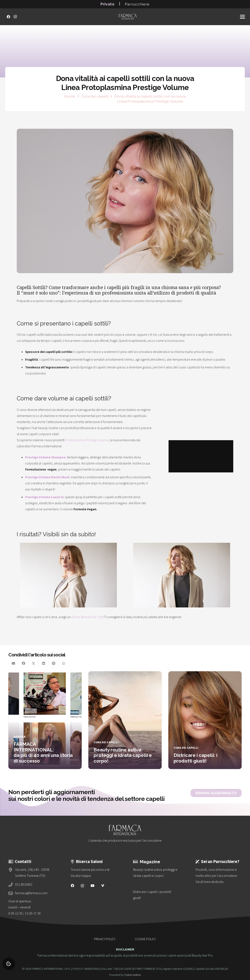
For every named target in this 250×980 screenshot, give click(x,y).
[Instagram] (15, 17)
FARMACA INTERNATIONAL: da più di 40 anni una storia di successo (43, 752)
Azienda (20, 736)
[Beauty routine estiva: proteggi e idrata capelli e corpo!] (156, 873)
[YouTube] (93, 886)
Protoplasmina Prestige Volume (87, 440)
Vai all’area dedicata (209, 882)
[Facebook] (8, 17)
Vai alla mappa (81, 876)
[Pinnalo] (54, 663)
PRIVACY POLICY (105, 939)
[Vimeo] (103, 886)
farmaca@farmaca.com (31, 893)
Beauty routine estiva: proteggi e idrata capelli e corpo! (123, 755)
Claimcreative (133, 975)
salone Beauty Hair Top (87, 617)
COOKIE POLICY (145, 939)
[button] (242, 17)
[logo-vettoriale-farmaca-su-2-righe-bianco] (128, 17)
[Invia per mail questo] (13, 663)
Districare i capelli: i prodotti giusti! (195, 758)
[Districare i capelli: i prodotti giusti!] (156, 895)
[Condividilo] (23, 663)
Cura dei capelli (106, 742)
